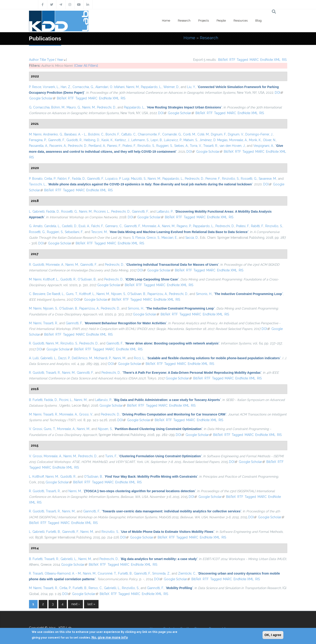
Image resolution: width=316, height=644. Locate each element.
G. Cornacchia (39, 107)
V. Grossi (36, 429)
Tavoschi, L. (37, 184)
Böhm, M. (58, 107)
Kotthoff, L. (51, 279)
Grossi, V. (86, 414)
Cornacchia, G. (83, 87)
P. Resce (35, 87)
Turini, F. (111, 456)
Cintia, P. (50, 179)
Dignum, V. (236, 134)
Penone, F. (213, 179)
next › (75, 604)
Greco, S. (153, 238)
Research (184, 21)
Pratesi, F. (129, 146)
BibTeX (223, 60)
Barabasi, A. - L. (75, 134)
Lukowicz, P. (173, 140)
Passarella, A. (38, 146)
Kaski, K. (107, 140)
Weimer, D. (171, 87)
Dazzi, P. (64, 358)
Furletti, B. (53, 532)
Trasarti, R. (211, 146)
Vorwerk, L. (51, 87)
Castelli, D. (69, 226)
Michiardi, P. (103, 358)
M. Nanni (35, 134)
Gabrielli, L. (48, 358)
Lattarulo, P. (165, 211)
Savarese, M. (268, 179)
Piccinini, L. (102, 211)
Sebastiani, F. (74, 232)
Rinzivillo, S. (146, 146)
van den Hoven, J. (232, 146)
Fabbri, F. (64, 179)
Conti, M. (189, 134)
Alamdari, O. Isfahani (110, 87)
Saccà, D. (192, 238)
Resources (241, 21)
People (221, 21)
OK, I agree (273, 635)
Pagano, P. (184, 226)
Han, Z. (66, 87)
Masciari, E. (169, 238)
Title (43, 60)
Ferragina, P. (38, 140)
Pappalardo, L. (151, 87)
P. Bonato (36, 179)
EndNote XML (270, 60)
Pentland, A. (97, 146)
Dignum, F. (219, 134)
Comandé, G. (172, 134)
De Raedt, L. (56, 294)
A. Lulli (34, 358)
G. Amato (36, 226)
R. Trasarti (36, 573)
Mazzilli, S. (139, 179)
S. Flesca (139, 238)
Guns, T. (72, 294)
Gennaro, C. (114, 226)
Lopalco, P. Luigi (117, 179)
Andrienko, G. (53, 134)
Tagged (242, 60)
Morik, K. (255, 140)
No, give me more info (110, 637)
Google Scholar (42, 98)
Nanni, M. (133, 87)
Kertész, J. (122, 140)
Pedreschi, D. (106, 107)
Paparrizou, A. (157, 294)
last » (91, 604)
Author (34, 60)
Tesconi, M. (99, 232)
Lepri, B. (157, 140)
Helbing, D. (92, 140)
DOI (279, 93)
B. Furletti (36, 400)
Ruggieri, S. (164, 146)
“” (184, 107)
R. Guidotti (37, 265)
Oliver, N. (269, 140)
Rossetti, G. (249, 179)
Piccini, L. (66, 400)
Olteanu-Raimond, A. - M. (63, 573)
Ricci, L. (139, 358)
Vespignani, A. (263, 146)
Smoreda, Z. (161, 573)
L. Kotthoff (36, 477)
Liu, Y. (191, 87)
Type (51, 60)
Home (166, 21)
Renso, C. (95, 588)
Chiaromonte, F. (149, 134)
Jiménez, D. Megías (213, 140)
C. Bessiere (37, 294)
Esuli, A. (84, 226)
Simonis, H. (204, 294)
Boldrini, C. (96, 134)
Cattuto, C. (129, 134)
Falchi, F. (97, 226)
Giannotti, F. (56, 140)
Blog (258, 21)
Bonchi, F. (113, 134)
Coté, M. (203, 134)
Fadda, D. (79, 179)
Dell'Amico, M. (82, 358)
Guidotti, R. (74, 140)
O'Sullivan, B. (87, 279)
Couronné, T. (107, 573)
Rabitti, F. (257, 226)
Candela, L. (52, 226)
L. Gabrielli (37, 211)
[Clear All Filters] (86, 66)
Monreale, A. (238, 140)
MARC (254, 60)
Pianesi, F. (114, 146)
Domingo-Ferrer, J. (259, 134)
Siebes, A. (181, 146)
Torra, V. (196, 146)
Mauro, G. (74, 107)
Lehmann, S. (140, 140)
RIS (284, 60)
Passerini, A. (58, 146)
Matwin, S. (191, 140)
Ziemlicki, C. (187, 573)
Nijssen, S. (118, 294)
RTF (232, 60)
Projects (204, 21)
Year (60, 60)
